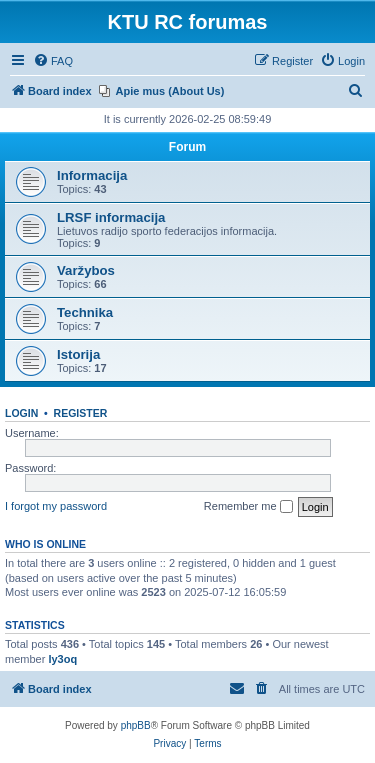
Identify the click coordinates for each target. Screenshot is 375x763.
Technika (85, 312)
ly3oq (62, 659)
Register (81, 413)
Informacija (92, 175)
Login (21, 413)
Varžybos (86, 270)
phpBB (136, 725)
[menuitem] (53, 61)
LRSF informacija (111, 217)
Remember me (248, 507)
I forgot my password (56, 506)
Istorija (78, 354)
